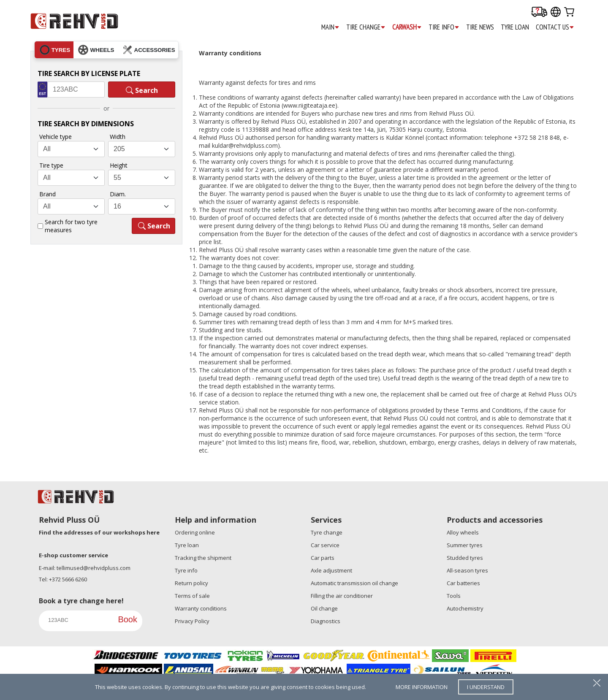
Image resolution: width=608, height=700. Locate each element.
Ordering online (195, 532)
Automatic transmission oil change (354, 583)
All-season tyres (467, 570)
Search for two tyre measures (71, 226)
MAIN (330, 27)
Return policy (191, 583)
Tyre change (327, 532)
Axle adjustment (331, 570)
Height (119, 165)
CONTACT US (555, 27)
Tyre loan (187, 545)
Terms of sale (192, 596)
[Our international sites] (556, 12)
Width (118, 137)
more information (422, 687)
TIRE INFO (444, 27)
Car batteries (463, 583)
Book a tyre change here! (81, 601)
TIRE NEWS (480, 27)
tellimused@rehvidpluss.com (94, 568)
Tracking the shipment (203, 558)
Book (128, 619)
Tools (454, 596)
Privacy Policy (192, 621)
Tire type (51, 165)
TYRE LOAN (515, 27)
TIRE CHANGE (366, 27)
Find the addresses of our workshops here (99, 532)
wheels (96, 50)
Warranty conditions (201, 608)
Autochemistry (465, 608)
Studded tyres (465, 558)
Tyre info (186, 570)
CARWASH (407, 27)
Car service (325, 545)
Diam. (118, 194)
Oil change (324, 608)
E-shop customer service (73, 555)
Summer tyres (465, 545)
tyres (55, 50)
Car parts (323, 558)
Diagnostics (326, 621)
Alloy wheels (463, 532)
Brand (47, 194)
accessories (149, 50)
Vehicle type (56, 137)
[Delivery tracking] (539, 12)
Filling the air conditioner (342, 596)
